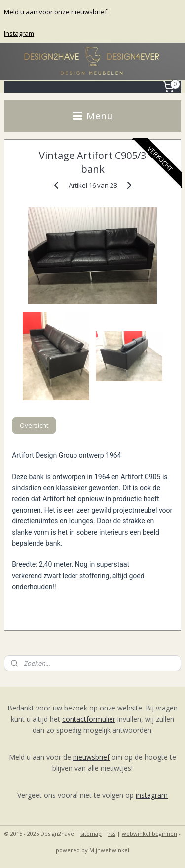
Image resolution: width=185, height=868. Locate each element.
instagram (152, 795)
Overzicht (34, 425)
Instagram (19, 33)
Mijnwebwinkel (109, 850)
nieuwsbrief (91, 757)
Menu (93, 116)
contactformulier (89, 719)
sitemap (91, 834)
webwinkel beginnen (149, 834)
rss (112, 834)
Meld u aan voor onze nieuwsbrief (55, 12)
